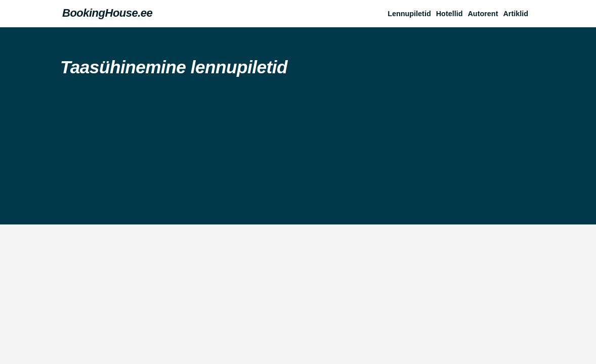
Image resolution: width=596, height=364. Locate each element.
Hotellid (450, 14)
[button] (518, 14)
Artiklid (516, 14)
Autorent (483, 14)
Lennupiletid (409, 14)
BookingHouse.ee (107, 13)
